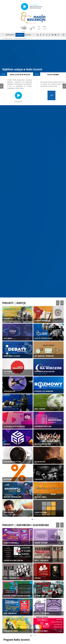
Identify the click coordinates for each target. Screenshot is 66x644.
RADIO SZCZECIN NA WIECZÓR (20, 75)
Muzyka (28, 35)
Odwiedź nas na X (44, 35)
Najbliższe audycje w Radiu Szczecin (22, 69)
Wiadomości (10, 35)
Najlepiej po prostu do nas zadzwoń (38, 35)
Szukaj (59, 35)
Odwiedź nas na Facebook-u (41, 35)
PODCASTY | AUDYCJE (14, 303)
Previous (2, 86)
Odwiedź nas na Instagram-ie (47, 35)
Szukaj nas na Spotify (53, 35)
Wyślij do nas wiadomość (56, 35)
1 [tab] (32, 520)
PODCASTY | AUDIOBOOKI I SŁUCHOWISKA (26, 525)
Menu (64, 35)
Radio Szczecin (7, 38)
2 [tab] (34, 520)
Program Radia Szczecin (20, 38)
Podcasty (20, 35)
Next (64, 86)
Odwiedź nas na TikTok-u (50, 35)
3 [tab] (36, 636)
